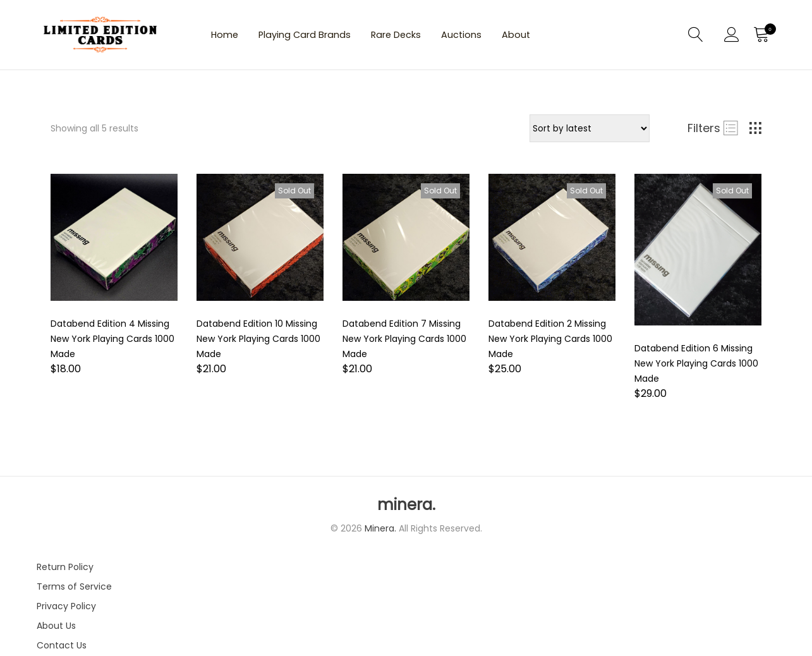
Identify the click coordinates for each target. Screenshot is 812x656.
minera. (406, 509)
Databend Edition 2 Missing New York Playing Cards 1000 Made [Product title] (550, 343)
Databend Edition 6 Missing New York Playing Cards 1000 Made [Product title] (696, 368)
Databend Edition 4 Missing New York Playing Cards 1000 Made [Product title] (112, 343)
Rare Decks (422, 37)
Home (228, 37)
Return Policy (65, 571)
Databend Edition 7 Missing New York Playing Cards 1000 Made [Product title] (404, 343)
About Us (56, 630)
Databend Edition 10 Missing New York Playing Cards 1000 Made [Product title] (258, 343)
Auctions (497, 37)
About (559, 37)
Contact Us (62, 650)
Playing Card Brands (318, 37)
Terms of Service (74, 591)
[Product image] (114, 242)
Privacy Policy (66, 610)
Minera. (382, 533)
